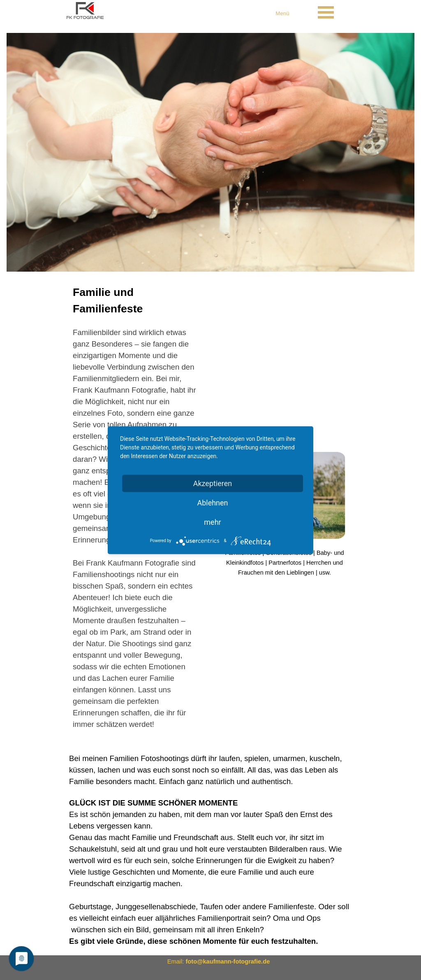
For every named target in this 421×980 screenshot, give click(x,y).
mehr (212, 522)
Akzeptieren (213, 483)
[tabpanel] (282, 13)
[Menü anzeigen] (326, 12)
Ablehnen (212, 502)
